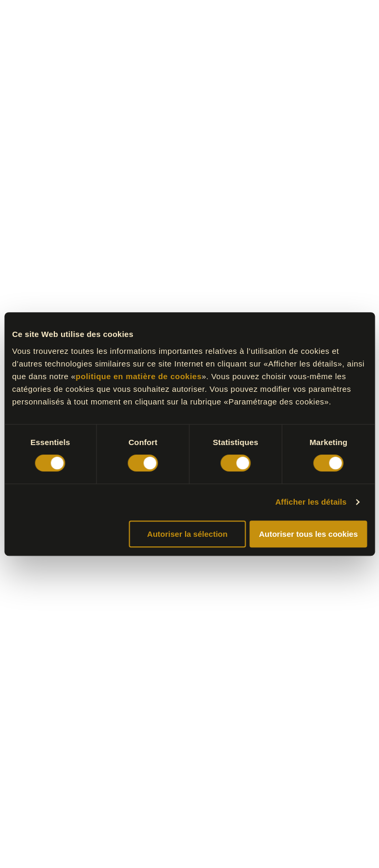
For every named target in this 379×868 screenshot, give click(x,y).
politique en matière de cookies (139, 376)
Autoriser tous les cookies (308, 534)
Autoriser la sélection (187, 534)
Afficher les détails (311, 502)
